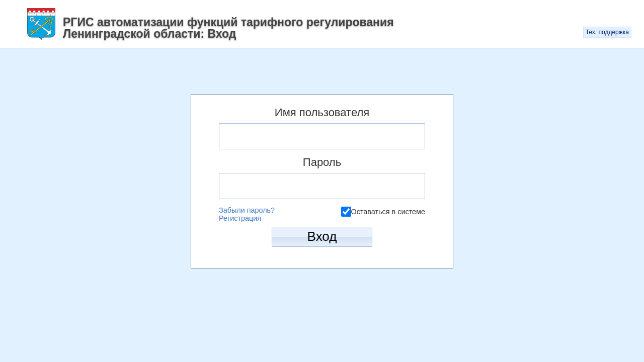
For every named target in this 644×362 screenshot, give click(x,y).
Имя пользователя (322, 113)
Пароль (322, 162)
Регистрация (240, 218)
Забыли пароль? (247, 210)
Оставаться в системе (388, 211)
